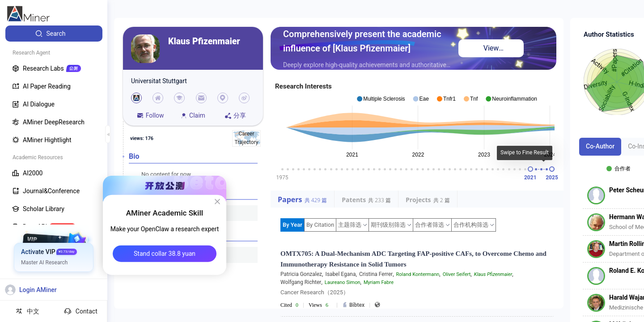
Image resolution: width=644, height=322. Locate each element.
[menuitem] (54, 34)
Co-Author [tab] (600, 146)
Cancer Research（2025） (315, 292)
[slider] (530, 169)
